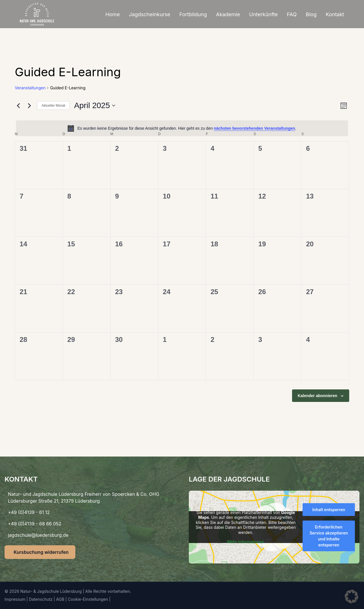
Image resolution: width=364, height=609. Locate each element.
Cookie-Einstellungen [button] (88, 599)
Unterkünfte (263, 14)
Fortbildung (193, 14)
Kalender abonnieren (318, 396)
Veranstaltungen (30, 88)
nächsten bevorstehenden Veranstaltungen (255, 128)
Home (113, 14)
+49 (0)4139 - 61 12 (29, 512)
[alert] (182, 128)
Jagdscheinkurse (150, 14)
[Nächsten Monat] (29, 106)
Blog (311, 14)
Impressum (15, 599)
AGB (60, 599)
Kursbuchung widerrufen (41, 552)
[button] (351, 596)
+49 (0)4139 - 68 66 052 (35, 524)
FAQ (292, 14)
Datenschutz (41, 599)
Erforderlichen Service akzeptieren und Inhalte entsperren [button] (329, 536)
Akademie (228, 14)
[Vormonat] (18, 106)
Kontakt (335, 14)
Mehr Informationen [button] (246, 542)
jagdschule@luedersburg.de (38, 535)
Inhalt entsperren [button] (329, 510)
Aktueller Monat (53, 106)
